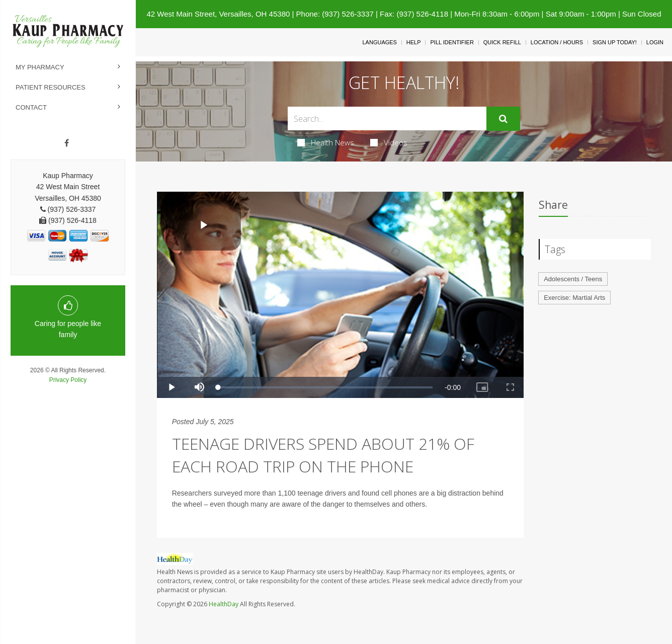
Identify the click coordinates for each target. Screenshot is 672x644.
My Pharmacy (40, 67)
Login (655, 42)
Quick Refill (502, 42)
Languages (379, 42)
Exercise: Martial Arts (574, 298)
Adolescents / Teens (573, 279)
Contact (31, 107)
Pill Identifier (452, 42)
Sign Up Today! (615, 42)
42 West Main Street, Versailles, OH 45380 (218, 14)
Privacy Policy (68, 380)
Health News (326, 142)
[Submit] (503, 119)
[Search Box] (387, 118)
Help (414, 42)
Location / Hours (557, 42)
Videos (389, 142)
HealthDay (224, 604)
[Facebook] (67, 143)
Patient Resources (51, 87)
